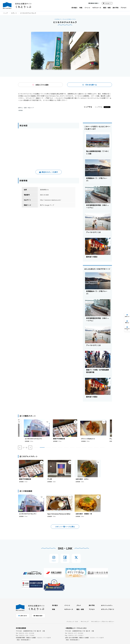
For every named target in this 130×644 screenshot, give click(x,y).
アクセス (123, 8)
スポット (14, 13)
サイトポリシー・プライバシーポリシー (103, 622)
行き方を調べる (90, 85)
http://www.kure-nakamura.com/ (51, 200)
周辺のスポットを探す (49, 172)
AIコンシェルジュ (107, 605)
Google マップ (49, 205)
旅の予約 (116, 8)
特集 (81, 8)
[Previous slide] (20, 447)
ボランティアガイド (108, 609)
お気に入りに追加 (40, 85)
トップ (5, 13)
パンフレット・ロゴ (72, 622)
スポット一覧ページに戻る (65, 527)
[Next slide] (30, 447)
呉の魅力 (74, 8)
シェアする (98, 107)
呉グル (42, 205)
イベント (87, 8)
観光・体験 (107, 8)
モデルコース (97, 8)
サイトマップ (85, 622)
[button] (36, 447)
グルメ (79, 605)
